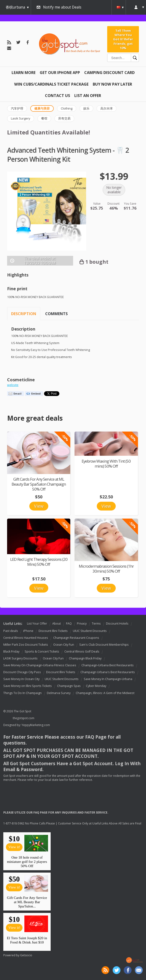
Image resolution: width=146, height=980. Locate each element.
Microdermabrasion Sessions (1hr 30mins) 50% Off (106, 569)
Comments (56, 314)
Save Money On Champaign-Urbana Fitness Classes (40, 665)
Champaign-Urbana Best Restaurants (108, 665)
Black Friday (11, 651)
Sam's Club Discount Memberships (104, 645)
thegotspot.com (24, 718)
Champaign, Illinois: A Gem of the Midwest (105, 693)
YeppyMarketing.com (36, 725)
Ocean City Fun (64, 645)
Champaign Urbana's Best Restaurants (108, 672)
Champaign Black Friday (85, 658)
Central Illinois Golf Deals (82, 651)
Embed (36, 393)
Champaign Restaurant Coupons (76, 638)
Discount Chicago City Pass (22, 672)
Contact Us (58, 96)
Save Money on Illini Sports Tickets (28, 686)
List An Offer (88, 96)
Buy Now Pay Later (112, 84)
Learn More (24, 73)
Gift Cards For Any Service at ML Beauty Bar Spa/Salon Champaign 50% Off (39, 484)
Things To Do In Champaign (22, 693)
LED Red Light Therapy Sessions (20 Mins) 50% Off (39, 562)
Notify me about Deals (62, 7)
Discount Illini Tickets (53, 631)
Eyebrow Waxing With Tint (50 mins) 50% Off (106, 464)
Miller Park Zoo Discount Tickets (26, 645)
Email (18, 393)
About (57, 623)
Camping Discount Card (109, 73)
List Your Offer (37, 623)
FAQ (69, 623)
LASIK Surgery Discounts (20, 658)
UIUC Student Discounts (90, 631)
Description (24, 314)
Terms (96, 623)
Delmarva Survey (59, 693)
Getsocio (26, 955)
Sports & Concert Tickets (42, 651)
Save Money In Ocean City (21, 679)
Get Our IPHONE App (60, 73)
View (39, 506)
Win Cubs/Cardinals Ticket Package (51, 84)
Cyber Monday (96, 686)
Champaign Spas (69, 686)
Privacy (82, 623)
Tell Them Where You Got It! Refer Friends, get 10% (123, 39)
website (13, 385)
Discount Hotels (117, 623)
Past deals (11, 631)
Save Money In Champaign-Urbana (108, 679)
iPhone (28, 631)
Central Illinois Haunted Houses (26, 638)
